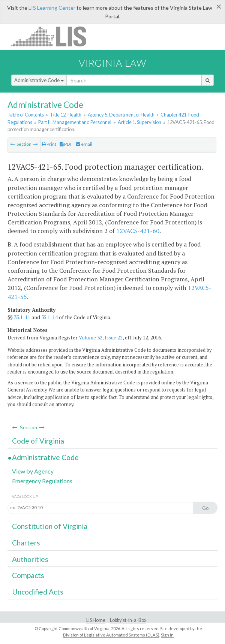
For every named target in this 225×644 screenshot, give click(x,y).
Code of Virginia (38, 441)
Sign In (167, 635)
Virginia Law (112, 63)
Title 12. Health (66, 115)
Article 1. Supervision (139, 122)
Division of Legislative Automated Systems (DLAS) (111, 635)
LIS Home (96, 620)
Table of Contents (26, 115)
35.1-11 (22, 317)
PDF (66, 144)
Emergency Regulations (42, 481)
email (84, 144)
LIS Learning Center (52, 8)
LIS (53, 36)
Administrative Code (39, 80)
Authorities (30, 559)
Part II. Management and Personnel (75, 122)
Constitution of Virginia (50, 526)
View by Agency (33, 471)
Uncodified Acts (38, 592)
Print (49, 144)
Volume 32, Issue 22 (101, 338)
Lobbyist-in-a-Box (128, 620)
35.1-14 (49, 317)
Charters (26, 543)
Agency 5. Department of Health (121, 115)
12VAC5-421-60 (138, 231)
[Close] (219, 6)
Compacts (28, 575)
